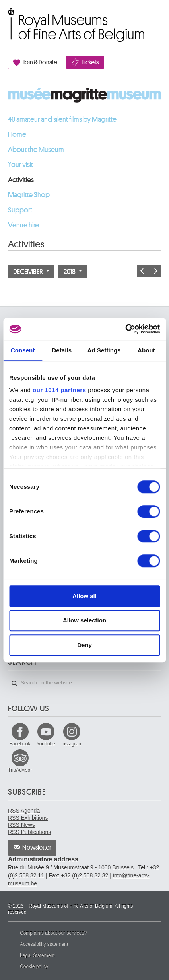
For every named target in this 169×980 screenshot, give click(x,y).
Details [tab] (62, 350)
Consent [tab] (23, 350)
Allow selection (84, 620)
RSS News (21, 825)
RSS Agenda (24, 811)
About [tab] (146, 350)
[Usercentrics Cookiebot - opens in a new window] (125, 329)
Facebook (20, 744)
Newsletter (37, 848)
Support (20, 210)
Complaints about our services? (53, 933)
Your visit (20, 165)
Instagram (72, 744)
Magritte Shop (29, 195)
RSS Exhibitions (28, 818)
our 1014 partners (59, 390)
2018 (73, 272)
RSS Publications (29, 832)
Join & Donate (40, 62)
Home (17, 134)
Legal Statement (37, 955)
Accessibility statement (44, 944)
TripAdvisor (20, 770)
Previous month (143, 271)
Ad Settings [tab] (104, 350)
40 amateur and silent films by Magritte (62, 119)
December (31, 272)
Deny (84, 645)
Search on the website (14, 683)
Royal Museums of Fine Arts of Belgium (8, 17)
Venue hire (23, 225)
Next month (155, 271)
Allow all (84, 596)
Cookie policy (34, 966)
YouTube (46, 744)
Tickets (90, 62)
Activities (21, 180)
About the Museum (36, 150)
